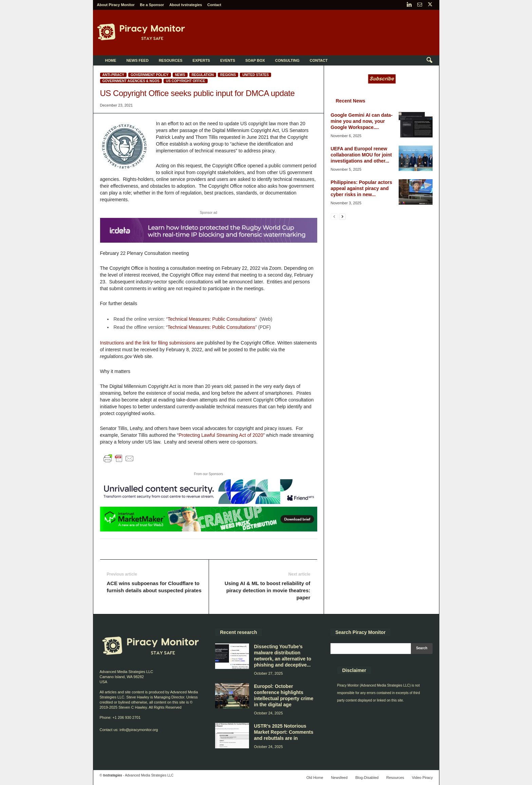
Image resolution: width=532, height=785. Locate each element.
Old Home (315, 778)
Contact (214, 5)
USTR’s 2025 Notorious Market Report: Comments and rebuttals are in (284, 732)
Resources (171, 60)
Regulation (203, 75)
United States (255, 75)
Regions (228, 75)
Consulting (287, 60)
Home (111, 60)
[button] (429, 60)
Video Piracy (422, 778)
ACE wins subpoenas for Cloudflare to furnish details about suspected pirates (154, 587)
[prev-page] (334, 216)
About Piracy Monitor (116, 5)
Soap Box (255, 60)
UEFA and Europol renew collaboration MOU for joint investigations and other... (361, 155)
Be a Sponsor (152, 5)
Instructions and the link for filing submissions (148, 343)
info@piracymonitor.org (139, 730)
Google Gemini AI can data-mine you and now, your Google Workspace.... (362, 121)
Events (228, 60)
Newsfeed (339, 778)
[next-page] (342, 216)
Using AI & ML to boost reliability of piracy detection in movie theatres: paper (268, 590)
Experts (201, 60)
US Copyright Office (186, 81)
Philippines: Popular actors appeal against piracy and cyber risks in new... (362, 188)
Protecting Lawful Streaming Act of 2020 (221, 435)
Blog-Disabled (367, 778)
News (180, 75)
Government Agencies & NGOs (131, 81)
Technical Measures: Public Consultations (211, 319)
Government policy (150, 75)
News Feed (138, 60)
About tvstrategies (186, 5)
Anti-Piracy (113, 75)
